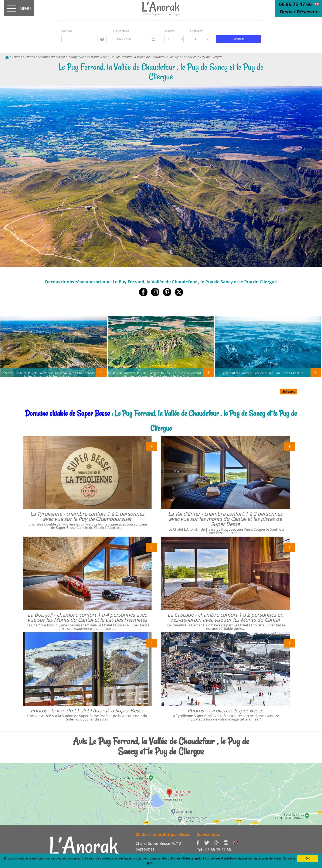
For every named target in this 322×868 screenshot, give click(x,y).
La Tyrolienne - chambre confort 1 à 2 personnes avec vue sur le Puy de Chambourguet (87, 516)
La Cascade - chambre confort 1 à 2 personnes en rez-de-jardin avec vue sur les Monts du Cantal (225, 617)
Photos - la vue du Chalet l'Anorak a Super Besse (87, 710)
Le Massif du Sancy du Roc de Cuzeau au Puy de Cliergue (262, 373)
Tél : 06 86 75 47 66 (214, 849)
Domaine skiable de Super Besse (67, 413)
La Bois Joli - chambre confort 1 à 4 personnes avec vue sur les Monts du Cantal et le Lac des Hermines (87, 617)
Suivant (289, 391)
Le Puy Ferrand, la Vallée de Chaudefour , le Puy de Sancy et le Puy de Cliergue (166, 57)
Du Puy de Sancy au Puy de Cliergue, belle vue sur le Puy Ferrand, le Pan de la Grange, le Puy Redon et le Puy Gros (155, 375)
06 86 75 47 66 (295, 4)
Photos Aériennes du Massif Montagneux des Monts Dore (66, 57)
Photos (17, 57)
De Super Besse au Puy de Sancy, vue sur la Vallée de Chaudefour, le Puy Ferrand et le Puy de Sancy (48, 375)
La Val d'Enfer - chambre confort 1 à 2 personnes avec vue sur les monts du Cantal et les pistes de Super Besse (225, 519)
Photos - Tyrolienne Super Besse (225, 710)
